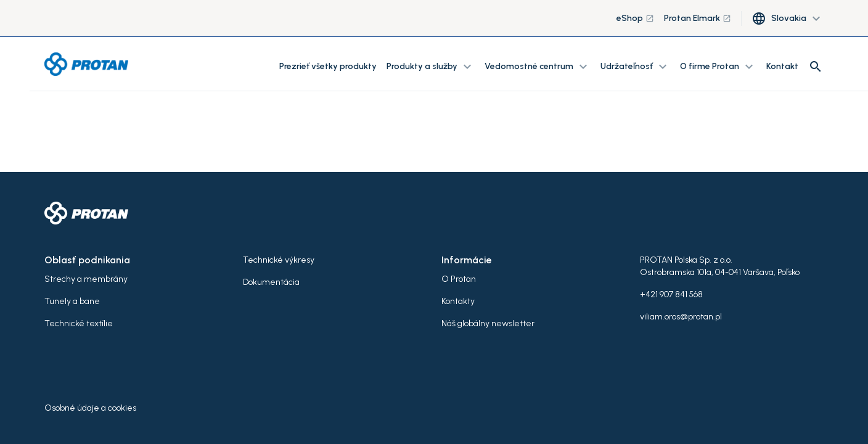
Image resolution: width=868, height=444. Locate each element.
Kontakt (782, 66)
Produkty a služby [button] (431, 67)
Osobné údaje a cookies (90, 408)
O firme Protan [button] (718, 67)
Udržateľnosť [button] (635, 67)
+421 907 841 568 (671, 294)
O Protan (459, 279)
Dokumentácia (271, 282)
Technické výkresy (279, 260)
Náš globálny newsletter (488, 323)
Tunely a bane (72, 301)
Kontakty (458, 301)
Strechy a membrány (86, 279)
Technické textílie (79, 323)
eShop (635, 18)
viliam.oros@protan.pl (681, 317)
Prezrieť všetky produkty (328, 66)
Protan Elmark (698, 18)
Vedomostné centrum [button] (538, 67)
